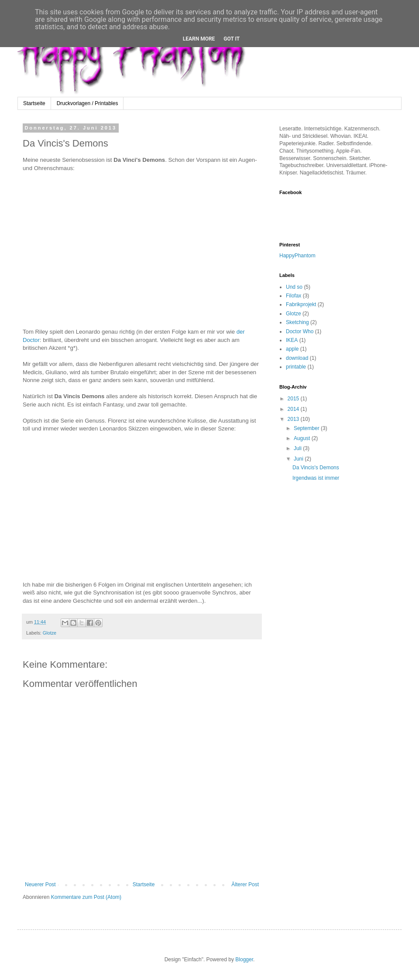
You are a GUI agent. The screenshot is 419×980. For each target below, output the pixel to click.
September (307, 428)
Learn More (199, 39)
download (297, 358)
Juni (299, 459)
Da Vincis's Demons (316, 468)
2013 (294, 419)
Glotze (50, 633)
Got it (232, 39)
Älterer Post (245, 884)
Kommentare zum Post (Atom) (86, 897)
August (303, 438)
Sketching (297, 322)
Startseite (34, 103)
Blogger (244, 960)
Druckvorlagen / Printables (88, 103)
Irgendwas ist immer (316, 478)
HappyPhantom (297, 256)
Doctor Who (300, 331)
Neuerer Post (40, 884)
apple (292, 349)
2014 (294, 409)
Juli (298, 448)
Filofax (294, 296)
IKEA (292, 340)
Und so (294, 287)
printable (296, 367)
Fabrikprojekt (301, 304)
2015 (294, 399)
